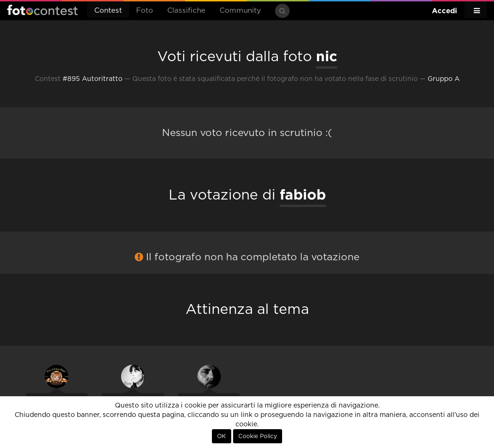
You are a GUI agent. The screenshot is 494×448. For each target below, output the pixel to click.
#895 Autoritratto (93, 79)
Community (240, 11)
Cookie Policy (258, 436)
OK (222, 436)
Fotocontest (42, 10)
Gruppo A (444, 79)
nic (327, 56)
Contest (108, 11)
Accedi (445, 11)
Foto (145, 11)
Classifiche (186, 11)
